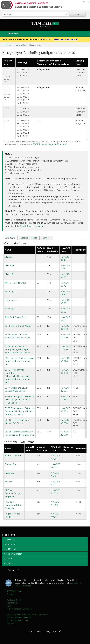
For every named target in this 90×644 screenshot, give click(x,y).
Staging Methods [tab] (29, 238)
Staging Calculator (13, 554)
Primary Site (11, 464)
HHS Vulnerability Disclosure (19, 609)
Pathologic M (11, 309)
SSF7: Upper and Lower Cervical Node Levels (16, 389)
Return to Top (15, 570)
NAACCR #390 (56, 457)
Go (77, 14)
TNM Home (7, 45)
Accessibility (12, 603)
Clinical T (9, 257)
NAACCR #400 (56, 466)
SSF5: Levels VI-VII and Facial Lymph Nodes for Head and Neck (19, 361)
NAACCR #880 (65, 293)
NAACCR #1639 (56, 492)
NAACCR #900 (65, 310)
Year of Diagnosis (13, 456)
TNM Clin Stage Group (16, 283)
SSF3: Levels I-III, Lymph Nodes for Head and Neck (17, 336)
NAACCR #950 (65, 267)
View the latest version (66, 39)
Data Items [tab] (10, 238)
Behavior (9, 482)
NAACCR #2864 (65, 422)
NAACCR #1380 (56, 503)
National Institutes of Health (19, 618)
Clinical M (9, 274)
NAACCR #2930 (65, 371)
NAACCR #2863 (65, 410)
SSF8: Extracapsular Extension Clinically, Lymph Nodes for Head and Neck (20, 400)
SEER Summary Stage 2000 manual (50, 144)
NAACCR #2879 (65, 433)
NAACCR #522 (56, 475)
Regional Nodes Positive (12, 515)
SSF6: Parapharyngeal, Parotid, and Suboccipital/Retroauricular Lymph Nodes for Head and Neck (18, 376)
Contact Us (11, 594)
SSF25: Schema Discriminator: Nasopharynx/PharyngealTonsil (20, 433)
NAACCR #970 (65, 284)
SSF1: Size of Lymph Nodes (18, 326)
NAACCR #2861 (65, 389)
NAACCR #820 (56, 515)
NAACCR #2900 (65, 336)
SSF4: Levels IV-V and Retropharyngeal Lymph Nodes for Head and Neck (17, 350)
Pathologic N (11, 300)
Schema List (21, 45)
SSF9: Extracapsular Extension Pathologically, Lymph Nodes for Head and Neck (20, 411)
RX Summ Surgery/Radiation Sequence (13, 505)
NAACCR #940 (65, 258)
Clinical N (9, 265)
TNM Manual (10, 549)
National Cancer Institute (17, 621)
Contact (8, 563)
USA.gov (10, 624)
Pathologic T (11, 291)
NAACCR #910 (65, 319)
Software (9, 559)
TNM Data (45, 23)
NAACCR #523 (56, 483)
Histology (9, 473)
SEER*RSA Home (14, 591)
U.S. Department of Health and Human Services (28, 615)
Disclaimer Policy (14, 600)
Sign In (86, 2)
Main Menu (14, 34)
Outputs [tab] (47, 238)
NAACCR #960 (65, 276)
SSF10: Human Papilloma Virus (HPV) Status (17, 422)
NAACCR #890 (65, 302)
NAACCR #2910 (65, 348)
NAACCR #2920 (65, 360)
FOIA (9, 606)
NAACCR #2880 (65, 328)
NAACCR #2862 (65, 398)
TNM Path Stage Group (16, 317)
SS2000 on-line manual (32, 226)
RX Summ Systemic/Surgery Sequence (13, 493)
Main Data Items (15, 243)
